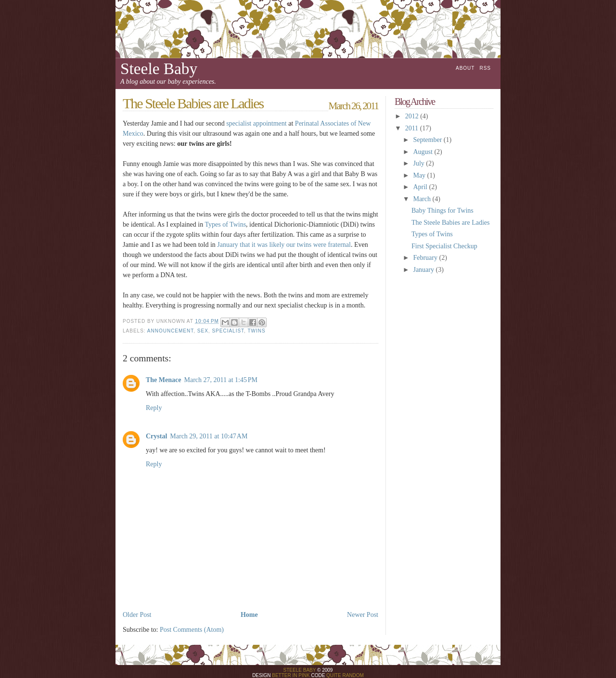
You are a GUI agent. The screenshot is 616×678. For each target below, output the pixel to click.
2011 (413, 128)
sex (203, 331)
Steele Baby (159, 69)
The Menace (163, 380)
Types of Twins (225, 224)
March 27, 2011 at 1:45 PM (221, 380)
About (465, 68)
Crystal (156, 436)
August (423, 152)
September (428, 140)
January (424, 270)
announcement (170, 331)
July (419, 163)
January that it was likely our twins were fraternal (284, 245)
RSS (485, 68)
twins (257, 331)
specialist (228, 331)
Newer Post (363, 615)
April (421, 187)
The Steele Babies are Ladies (450, 223)
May (420, 175)
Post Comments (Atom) (192, 630)
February (426, 258)
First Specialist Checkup (444, 246)
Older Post (137, 615)
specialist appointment (257, 123)
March (423, 199)
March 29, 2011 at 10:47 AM (209, 436)
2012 (413, 116)
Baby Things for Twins (443, 211)
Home (249, 615)
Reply (154, 408)
